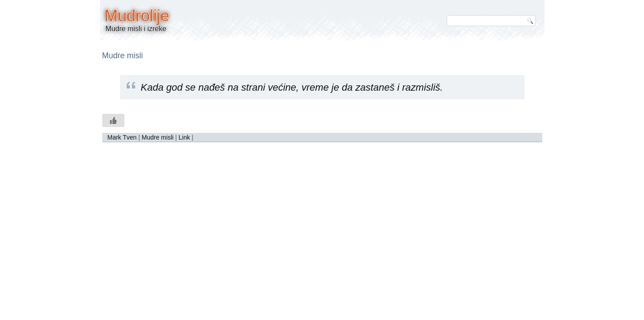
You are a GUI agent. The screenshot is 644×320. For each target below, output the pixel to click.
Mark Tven (122, 137)
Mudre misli (158, 137)
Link (184, 137)
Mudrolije (137, 16)
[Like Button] (113, 120)
